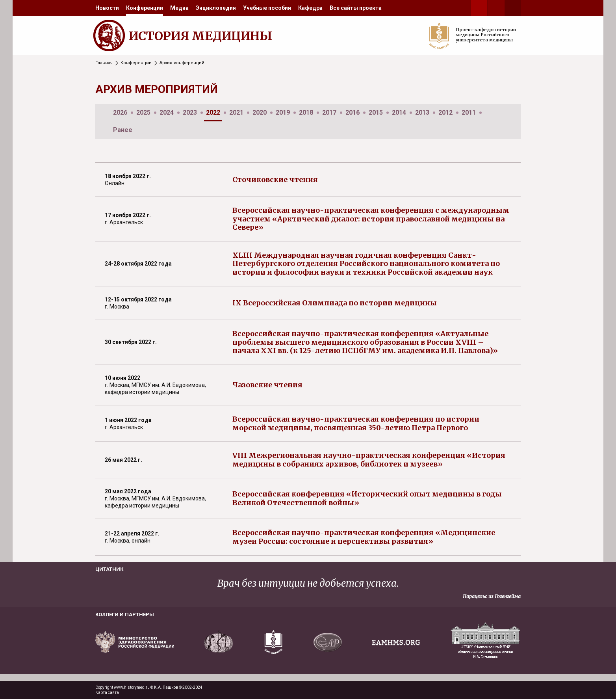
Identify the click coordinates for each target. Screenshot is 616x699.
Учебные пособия (267, 8)
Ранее (123, 130)
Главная (104, 63)
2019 (283, 112)
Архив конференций (182, 63)
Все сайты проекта (356, 8)
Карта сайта (107, 692)
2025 (143, 112)
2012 (445, 112)
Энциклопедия (216, 8)
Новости (107, 8)
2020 (260, 112)
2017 (329, 112)
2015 (376, 112)
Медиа (179, 8)
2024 (167, 112)
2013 (422, 112)
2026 (120, 112)
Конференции (145, 8)
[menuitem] (107, 8)
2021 (236, 112)
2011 (469, 112)
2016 (353, 112)
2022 (213, 112)
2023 (190, 112)
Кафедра (310, 8)
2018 (306, 112)
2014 (399, 112)
